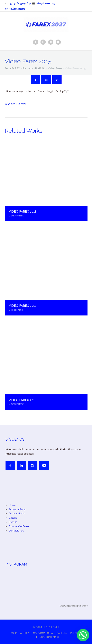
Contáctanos (15, 9)
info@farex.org (44, 3)
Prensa (13, 522)
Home (12, 505)
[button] (83, 635)
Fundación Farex (19, 526)
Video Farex (15, 104)
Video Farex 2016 (23, 400)
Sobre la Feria (17, 509)
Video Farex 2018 (23, 211)
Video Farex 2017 (23, 306)
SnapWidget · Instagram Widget (74, 606)
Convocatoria (17, 513)
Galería (13, 518)
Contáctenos (16, 531)
